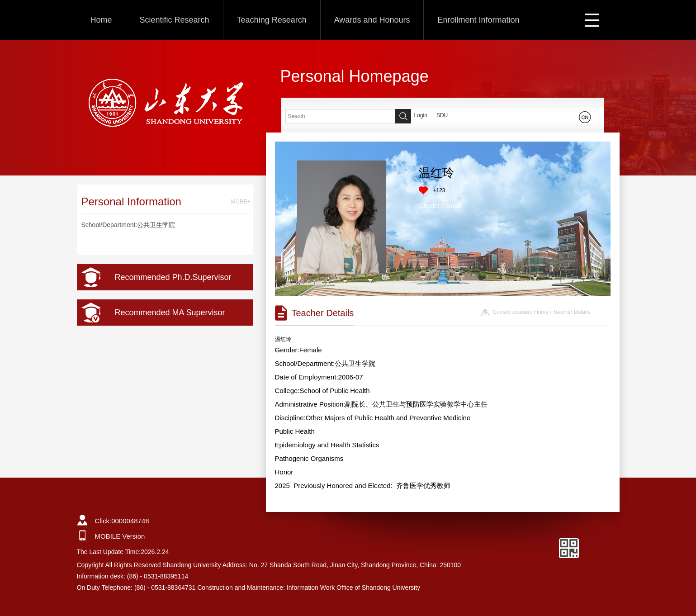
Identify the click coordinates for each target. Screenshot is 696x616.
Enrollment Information (478, 20)
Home (101, 20)
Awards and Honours (372, 20)
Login (421, 115)
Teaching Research (272, 20)
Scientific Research (175, 20)
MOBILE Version (120, 536)
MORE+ (240, 202)
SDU (442, 115)
